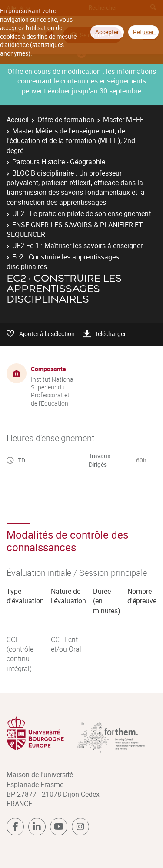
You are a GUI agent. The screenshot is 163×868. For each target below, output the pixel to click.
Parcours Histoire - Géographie (59, 162)
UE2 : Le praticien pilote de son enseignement (81, 213)
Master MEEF (123, 120)
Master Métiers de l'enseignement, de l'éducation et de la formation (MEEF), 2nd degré (71, 141)
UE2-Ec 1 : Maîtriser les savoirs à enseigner (77, 246)
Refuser (143, 32)
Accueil (18, 120)
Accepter (107, 32)
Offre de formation (66, 120)
